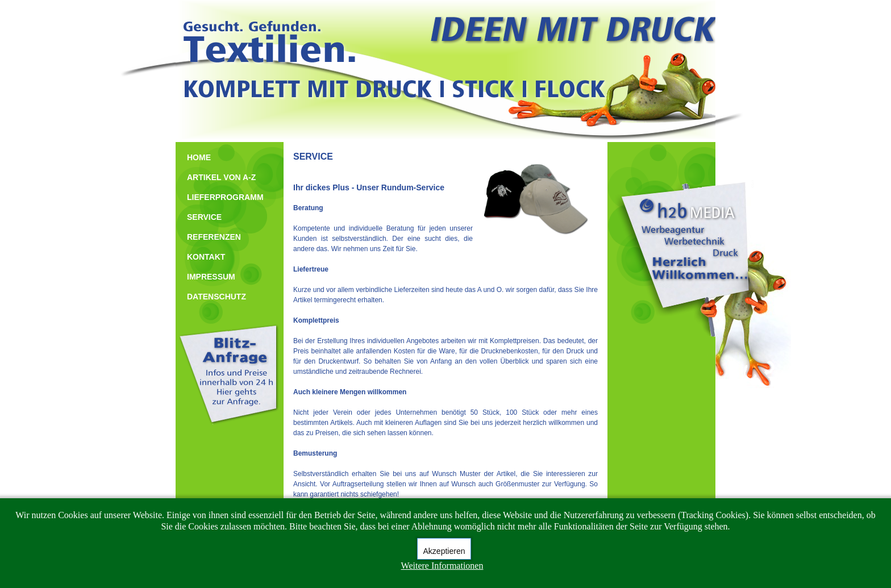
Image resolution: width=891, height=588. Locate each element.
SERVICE (204, 217)
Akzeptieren (444, 551)
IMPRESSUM (211, 277)
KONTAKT (206, 257)
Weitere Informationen (442, 566)
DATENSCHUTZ (216, 297)
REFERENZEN (214, 237)
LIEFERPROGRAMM (225, 197)
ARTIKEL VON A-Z (221, 177)
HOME (199, 157)
